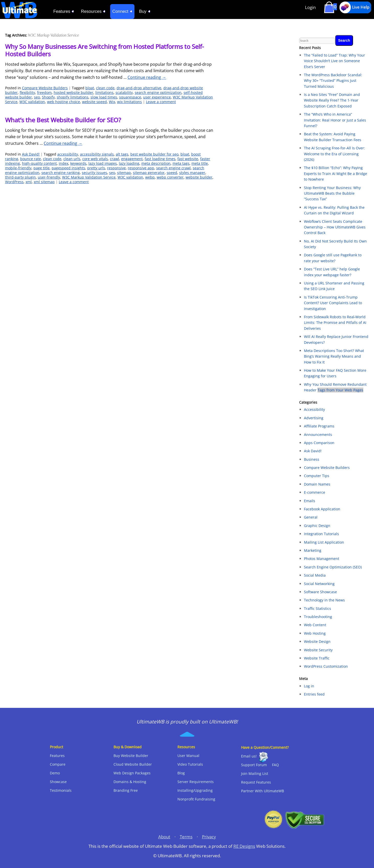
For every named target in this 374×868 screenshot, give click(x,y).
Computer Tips (317, 476)
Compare (58, 764)
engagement (132, 159)
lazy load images (103, 163)
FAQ (275, 765)
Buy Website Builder (131, 756)
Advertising (314, 418)
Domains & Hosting (130, 782)
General (311, 517)
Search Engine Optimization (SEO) (333, 567)
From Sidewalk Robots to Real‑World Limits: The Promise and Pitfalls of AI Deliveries (335, 323)
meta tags (181, 163)
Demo (55, 773)
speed (172, 173)
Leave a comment (161, 102)
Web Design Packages (132, 773)
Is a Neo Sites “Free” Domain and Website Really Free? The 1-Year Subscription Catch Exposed (332, 100)
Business (312, 459)
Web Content (315, 625)
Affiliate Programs (319, 426)
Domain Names (317, 484)
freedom (44, 92)
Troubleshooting (318, 617)
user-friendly (49, 177)
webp (150, 177)
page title (42, 168)
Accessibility (314, 409)
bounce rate (31, 159)
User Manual (188, 756)
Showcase (58, 782)
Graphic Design (317, 526)
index (64, 163)
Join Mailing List (255, 773)
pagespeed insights (68, 168)
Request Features (256, 782)
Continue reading (147, 77)
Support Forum (254, 765)
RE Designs (244, 846)
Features (57, 756)
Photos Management (322, 559)
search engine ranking (61, 173)
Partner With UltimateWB (263, 791)
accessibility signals (97, 154)
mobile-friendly (18, 168)
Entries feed (314, 694)
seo (37, 97)
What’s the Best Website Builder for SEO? (63, 120)
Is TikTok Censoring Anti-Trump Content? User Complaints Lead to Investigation (333, 303)
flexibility (27, 92)
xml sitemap (44, 182)
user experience (157, 97)
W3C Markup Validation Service (89, 177)
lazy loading (129, 163)
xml (29, 182)
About (164, 837)
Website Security (318, 650)
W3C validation (32, 102)
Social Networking (319, 584)
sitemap (124, 173)
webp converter (170, 177)
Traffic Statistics (318, 608)
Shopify (48, 97)
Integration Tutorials (321, 534)
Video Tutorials (190, 764)
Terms (186, 837)
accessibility (68, 154)
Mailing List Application (324, 542)
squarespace (130, 97)
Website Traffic (317, 658)
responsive (116, 168)
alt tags (122, 154)
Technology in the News (324, 600)
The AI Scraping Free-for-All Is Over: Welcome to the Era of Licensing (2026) (335, 154)
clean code (105, 88)
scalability (124, 92)
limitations (104, 92)
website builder (199, 177)
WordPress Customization (326, 666)
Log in (309, 686)
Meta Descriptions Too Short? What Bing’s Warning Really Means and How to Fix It (334, 356)
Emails (310, 501)
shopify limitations (73, 97)
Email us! (249, 756)
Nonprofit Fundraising (196, 799)
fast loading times (160, 159)
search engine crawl (173, 168)
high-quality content (39, 163)
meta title (200, 163)
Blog (181, 773)
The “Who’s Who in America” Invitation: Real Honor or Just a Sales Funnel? (335, 120)
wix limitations (129, 102)
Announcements (318, 435)
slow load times (104, 97)
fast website (188, 159)
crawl (115, 159)
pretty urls (96, 168)
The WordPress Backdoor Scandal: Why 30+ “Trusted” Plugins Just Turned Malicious (333, 81)
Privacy (209, 837)
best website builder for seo (154, 154)
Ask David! (31, 154)
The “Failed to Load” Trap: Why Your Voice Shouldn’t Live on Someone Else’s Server (335, 61)
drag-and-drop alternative (139, 88)
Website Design (317, 641)
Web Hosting (315, 633)
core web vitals (95, 159)
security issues (94, 173)
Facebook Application (322, 509)
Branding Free (126, 790)
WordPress (14, 182)
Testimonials (61, 790)
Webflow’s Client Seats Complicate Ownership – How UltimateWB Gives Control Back (335, 227)
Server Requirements (196, 782)
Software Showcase (320, 592)
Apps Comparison (319, 443)
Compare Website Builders (45, 88)
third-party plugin (20, 177)
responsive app (141, 168)
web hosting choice (64, 102)
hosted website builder (73, 92)
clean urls (72, 159)
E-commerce (315, 492)
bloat (90, 88)
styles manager (192, 173)
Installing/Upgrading (195, 790)
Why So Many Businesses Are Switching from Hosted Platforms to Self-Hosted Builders (105, 50)
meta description (156, 163)
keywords (78, 163)
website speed (94, 102)
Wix (112, 102)
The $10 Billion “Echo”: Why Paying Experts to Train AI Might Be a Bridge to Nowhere (336, 173)
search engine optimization (158, 92)
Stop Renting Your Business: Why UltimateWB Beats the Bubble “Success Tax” (332, 193)
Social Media (315, 575)
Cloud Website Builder (133, 764)
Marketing (313, 550)
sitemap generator (149, 173)
